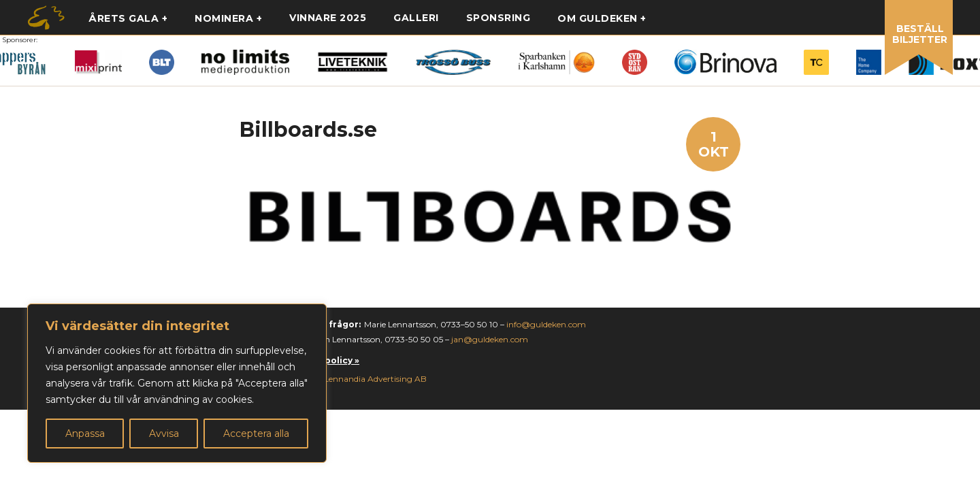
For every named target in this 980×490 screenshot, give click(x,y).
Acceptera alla (256, 434)
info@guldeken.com (546, 324)
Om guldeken (598, 18)
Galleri (416, 18)
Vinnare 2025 (328, 18)
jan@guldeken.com (490, 339)
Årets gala (124, 18)
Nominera (224, 18)
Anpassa (85, 434)
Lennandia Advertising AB (375, 379)
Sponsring (499, 18)
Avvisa (164, 434)
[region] (177, 383)
